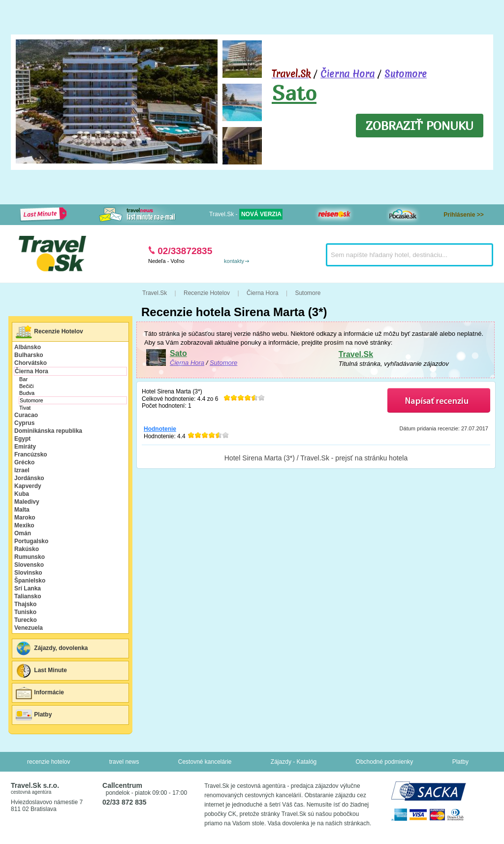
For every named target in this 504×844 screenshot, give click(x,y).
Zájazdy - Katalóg (294, 762)
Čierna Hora (347, 74)
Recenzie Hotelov (49, 332)
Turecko (26, 620)
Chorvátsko (31, 363)
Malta (22, 510)
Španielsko (30, 581)
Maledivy (27, 502)
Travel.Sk (356, 354)
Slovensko (29, 565)
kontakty (234, 261)
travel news (124, 762)
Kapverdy (28, 486)
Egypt (22, 439)
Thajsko (25, 604)
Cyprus (24, 423)
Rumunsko (30, 557)
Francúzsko (31, 454)
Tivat (25, 408)
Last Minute (41, 671)
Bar (23, 379)
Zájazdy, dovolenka (51, 649)
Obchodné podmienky (385, 762)
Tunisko (25, 612)
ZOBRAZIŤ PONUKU (420, 126)
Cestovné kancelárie (205, 762)
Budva (27, 393)
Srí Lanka (28, 588)
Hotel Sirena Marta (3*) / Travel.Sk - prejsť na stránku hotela (316, 458)
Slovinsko (28, 573)
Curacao (26, 415)
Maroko (25, 518)
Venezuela (29, 628)
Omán (23, 533)
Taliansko (28, 596)
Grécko (24, 462)
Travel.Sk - (246, 214)
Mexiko (24, 525)
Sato (294, 93)
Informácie (39, 693)
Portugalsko (31, 541)
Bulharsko (29, 355)
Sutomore (406, 74)
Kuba (22, 494)
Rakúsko (27, 549)
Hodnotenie (160, 429)
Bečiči (26, 386)
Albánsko (28, 347)
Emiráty (25, 447)
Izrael (22, 470)
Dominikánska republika (48, 431)
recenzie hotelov (48, 762)
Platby (33, 715)
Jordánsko (29, 478)
